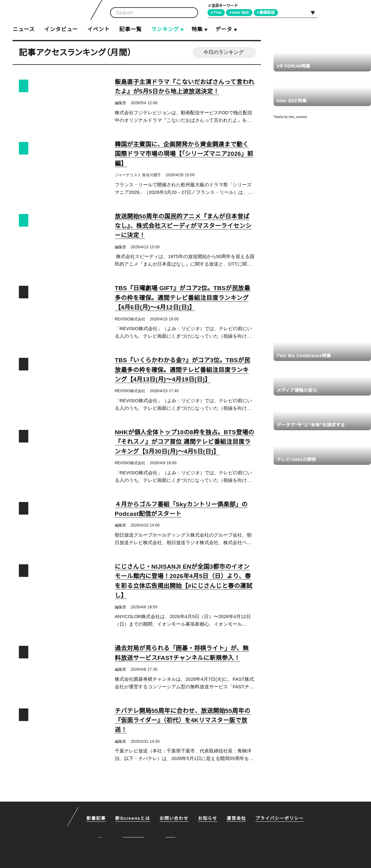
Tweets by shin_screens (291, 117)
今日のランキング (224, 52)
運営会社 (238, 819)
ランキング (165, 29)
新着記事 (96, 819)
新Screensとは (133, 819)
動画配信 (270, 12)
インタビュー (61, 29)
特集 (197, 29)
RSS (364, 12)
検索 (191, 13)
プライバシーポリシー (281, 819)
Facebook (349, 12)
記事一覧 (130, 29)
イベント (99, 29)
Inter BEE (243, 12)
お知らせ (209, 819)
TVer (219, 12)
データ (224, 29)
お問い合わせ (175, 819)
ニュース (24, 29)
